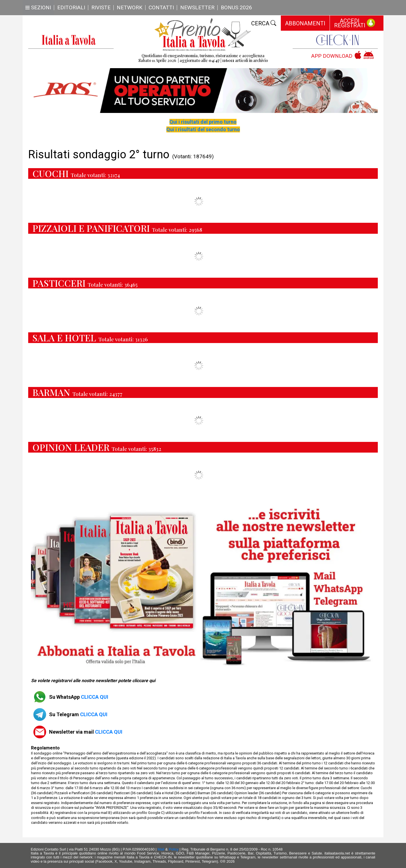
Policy (174, 849)
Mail (161, 849)
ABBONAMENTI (305, 23)
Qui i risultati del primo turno (203, 122)
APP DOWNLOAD (332, 56)
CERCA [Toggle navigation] (264, 23)
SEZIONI (38, 7)
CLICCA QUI (95, 697)
